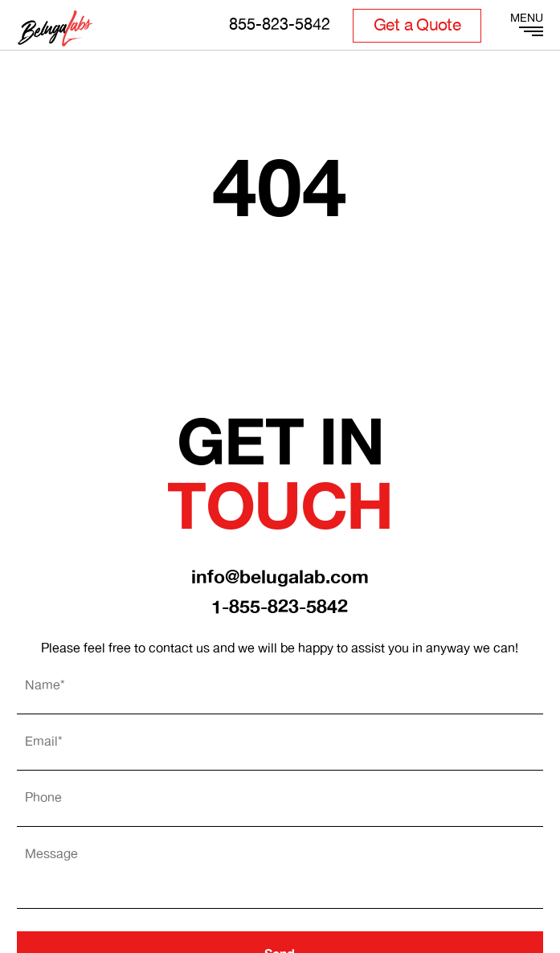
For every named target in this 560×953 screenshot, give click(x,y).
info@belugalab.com (280, 578)
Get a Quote (417, 26)
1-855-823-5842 (280, 608)
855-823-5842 (280, 25)
